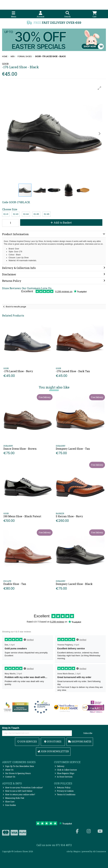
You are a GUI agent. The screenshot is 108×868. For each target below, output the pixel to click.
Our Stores (53, 742)
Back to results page (16, 307)
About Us (8, 770)
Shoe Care (9, 802)
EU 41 (6, 214)
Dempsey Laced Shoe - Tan (73, 449)
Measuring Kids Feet (13, 798)
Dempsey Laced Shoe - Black (74, 584)
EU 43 (16, 214)
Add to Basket (61, 222)
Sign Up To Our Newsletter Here (18, 766)
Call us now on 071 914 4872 (54, 845)
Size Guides (9, 805)
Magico (77, 851)
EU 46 (47, 214)
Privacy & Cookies (64, 791)
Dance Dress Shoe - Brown (20, 449)
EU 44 (26, 214)
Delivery (60, 766)
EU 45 (36, 214)
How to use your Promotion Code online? (23, 787)
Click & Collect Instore (66, 770)
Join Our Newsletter (53, 751)
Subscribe (88, 733)
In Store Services (64, 777)
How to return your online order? (19, 794)
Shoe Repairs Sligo (64, 773)
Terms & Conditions (65, 794)
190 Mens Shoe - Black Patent (22, 516)
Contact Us (9, 777)
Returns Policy (63, 787)
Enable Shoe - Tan (15, 584)
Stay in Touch (11, 728)
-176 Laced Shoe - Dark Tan (73, 371)
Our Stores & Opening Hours (17, 773)
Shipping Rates (80, 742)
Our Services (27, 742)
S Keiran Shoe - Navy (69, 516)
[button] (99, 88)
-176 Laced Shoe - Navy (18, 371)
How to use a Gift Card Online (17, 791)
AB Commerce (99, 851)
